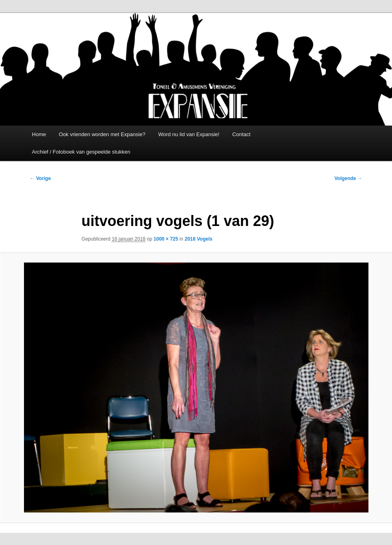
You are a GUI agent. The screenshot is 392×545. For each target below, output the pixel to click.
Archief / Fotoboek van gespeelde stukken (81, 152)
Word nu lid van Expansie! (189, 134)
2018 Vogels (198, 239)
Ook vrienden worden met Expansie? (102, 134)
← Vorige (40, 178)
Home (39, 134)
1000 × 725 (166, 239)
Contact (241, 134)
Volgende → (348, 178)
